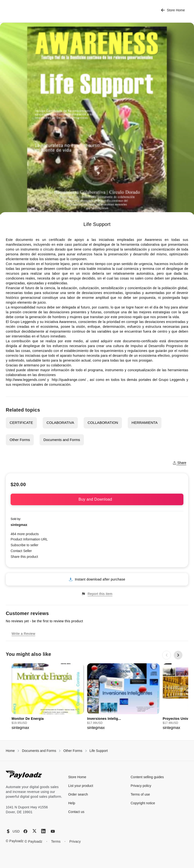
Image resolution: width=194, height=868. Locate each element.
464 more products (25, 534)
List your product (81, 786)
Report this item (97, 594)
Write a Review (23, 634)
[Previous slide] (167, 655)
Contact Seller (21, 551)
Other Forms (20, 440)
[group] (48, 697)
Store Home (173, 10)
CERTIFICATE (21, 423)
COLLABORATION (103, 423)
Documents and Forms (62, 440)
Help (72, 803)
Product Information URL (29, 539)
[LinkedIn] (43, 831)
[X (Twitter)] (34, 831)
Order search (78, 794)
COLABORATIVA (60, 423)
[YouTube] (53, 831)
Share (179, 463)
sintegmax (19, 525)
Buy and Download (97, 499)
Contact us (76, 812)
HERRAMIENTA (145, 423)
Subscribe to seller (24, 545)
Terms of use (140, 794)
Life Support (99, 751)
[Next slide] (178, 655)
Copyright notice (143, 803)
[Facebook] (25, 831)
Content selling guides (147, 777)
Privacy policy (141, 786)
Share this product (24, 557)
